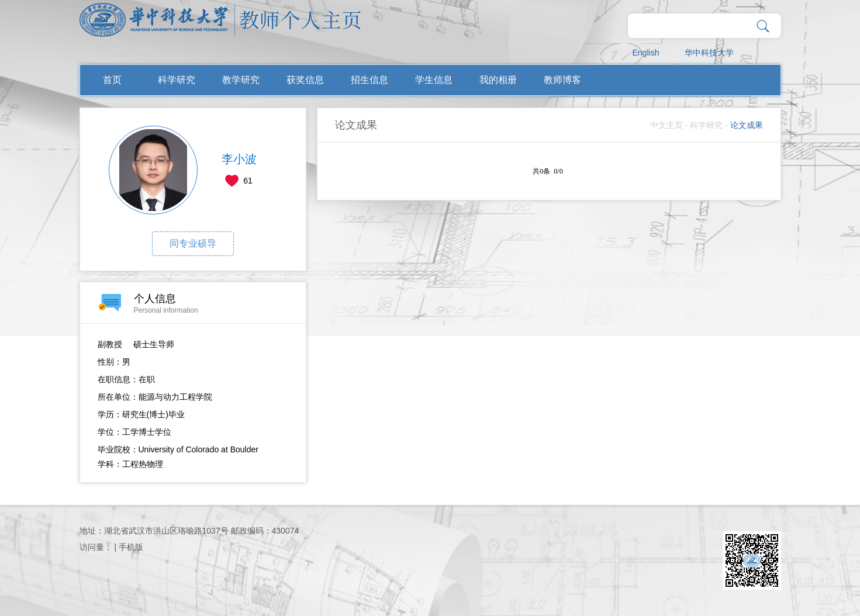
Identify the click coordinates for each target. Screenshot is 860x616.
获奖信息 (305, 80)
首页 (112, 80)
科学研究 (177, 80)
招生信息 (369, 80)
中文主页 (666, 125)
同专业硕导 (193, 243)
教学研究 (241, 80)
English (646, 53)
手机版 (131, 547)
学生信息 (434, 80)
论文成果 (747, 125)
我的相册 (498, 80)
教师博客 (562, 80)
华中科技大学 (709, 53)
